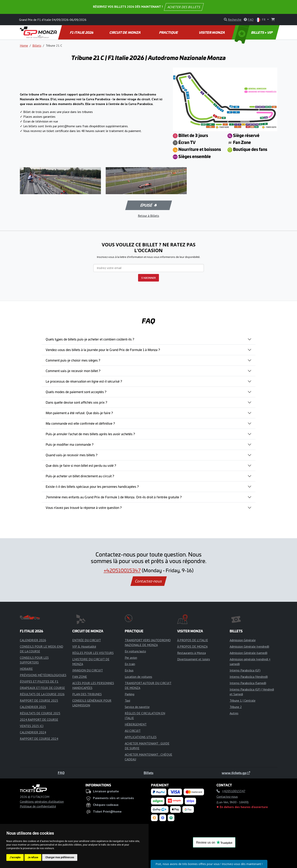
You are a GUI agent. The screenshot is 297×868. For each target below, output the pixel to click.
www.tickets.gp (236, 773)
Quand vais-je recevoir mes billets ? (72, 455)
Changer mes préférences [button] (60, 857)
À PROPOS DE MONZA (192, 646)
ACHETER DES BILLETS (184, 7)
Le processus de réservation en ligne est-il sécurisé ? (84, 381)
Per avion (131, 658)
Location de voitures (138, 677)
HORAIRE (26, 669)
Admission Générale (243, 640)
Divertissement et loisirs (194, 659)
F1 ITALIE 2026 (82, 32)
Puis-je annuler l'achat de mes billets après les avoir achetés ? (90, 434)
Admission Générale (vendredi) (249, 646)
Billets (37, 45)
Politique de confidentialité (38, 806)
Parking (130, 694)
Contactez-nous (148, 581)
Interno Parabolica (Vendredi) (249, 677)
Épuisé (148, 205)
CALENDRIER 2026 (33, 640)
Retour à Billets (148, 216)
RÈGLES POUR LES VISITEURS (93, 653)
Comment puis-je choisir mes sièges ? (73, 360)
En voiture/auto (135, 651)
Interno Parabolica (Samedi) (248, 683)
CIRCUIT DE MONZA (125, 32)
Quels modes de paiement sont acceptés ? (76, 392)
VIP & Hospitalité (84, 646)
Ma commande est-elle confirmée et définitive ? (80, 423)
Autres (234, 713)
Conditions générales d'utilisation (42, 801)
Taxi (127, 700)
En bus (129, 670)
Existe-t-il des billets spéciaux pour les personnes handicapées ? (92, 486)
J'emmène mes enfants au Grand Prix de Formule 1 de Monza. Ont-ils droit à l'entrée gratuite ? (114, 497)
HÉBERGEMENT (136, 724)
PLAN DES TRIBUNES (87, 694)
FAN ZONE (80, 677)
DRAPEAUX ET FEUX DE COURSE (42, 688)
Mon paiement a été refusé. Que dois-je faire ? (79, 413)
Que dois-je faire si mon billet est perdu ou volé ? (81, 465)
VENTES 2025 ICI (32, 726)
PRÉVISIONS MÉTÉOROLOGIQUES (43, 675)
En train (130, 664)
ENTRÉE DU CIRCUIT (87, 640)
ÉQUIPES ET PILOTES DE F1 (39, 681)
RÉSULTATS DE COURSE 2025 (40, 713)
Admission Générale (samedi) (249, 653)
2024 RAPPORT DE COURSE (39, 719)
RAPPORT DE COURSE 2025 (39, 700)
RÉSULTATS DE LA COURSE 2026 (42, 694)
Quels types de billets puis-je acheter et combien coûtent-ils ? (90, 339)
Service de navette (137, 707)
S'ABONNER (148, 278)
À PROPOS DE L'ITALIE (193, 640)
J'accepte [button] (15, 857)
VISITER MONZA (212, 32)
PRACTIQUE (169, 32)
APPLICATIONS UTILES (141, 737)
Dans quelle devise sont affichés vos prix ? (76, 402)
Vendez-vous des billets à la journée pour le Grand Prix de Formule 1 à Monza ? (103, 350)
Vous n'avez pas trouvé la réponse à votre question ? (84, 507)
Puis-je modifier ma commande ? (70, 444)
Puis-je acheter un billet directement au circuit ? (80, 476)
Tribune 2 (236, 707)
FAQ (61, 773)
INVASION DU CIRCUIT (88, 670)
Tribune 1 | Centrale (243, 700)
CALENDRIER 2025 (33, 707)
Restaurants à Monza (192, 653)
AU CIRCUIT (133, 731)
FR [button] (261, 20)
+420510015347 (122, 570)
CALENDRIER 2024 (33, 732)
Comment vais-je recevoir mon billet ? (73, 371)
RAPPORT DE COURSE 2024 (39, 739)
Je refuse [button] (33, 857)
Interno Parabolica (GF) (245, 670)
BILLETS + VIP (254, 32)
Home (24, 45)
